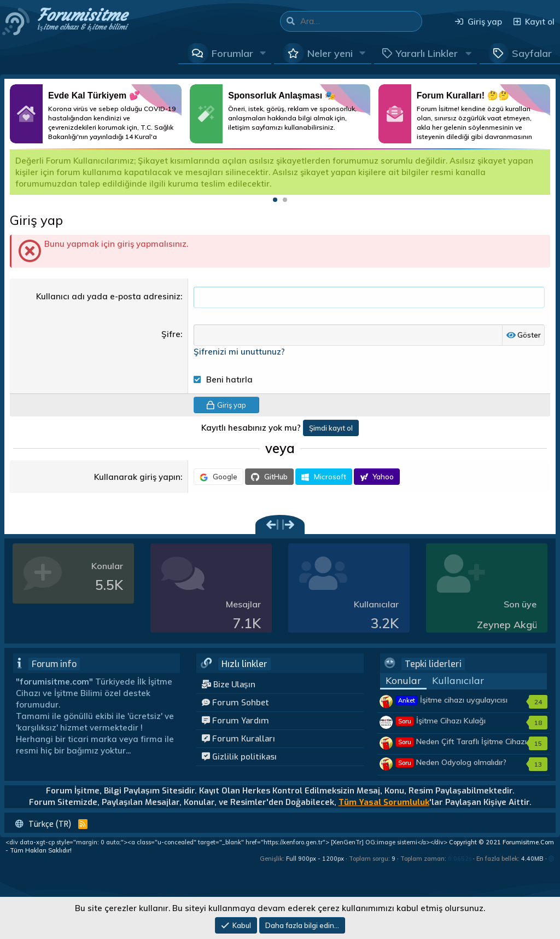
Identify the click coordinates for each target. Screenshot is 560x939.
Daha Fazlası (96, 114)
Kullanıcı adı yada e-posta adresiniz (108, 296)
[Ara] (361, 21)
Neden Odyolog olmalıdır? (451, 763)
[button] (263, 53)
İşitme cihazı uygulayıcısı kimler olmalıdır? (451, 706)
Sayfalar (532, 53)
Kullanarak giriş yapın (137, 477)
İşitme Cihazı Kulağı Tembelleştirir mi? (441, 727)
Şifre (171, 335)
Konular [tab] (403, 681)
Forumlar (232, 53)
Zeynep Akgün (510, 625)
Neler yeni (330, 53)
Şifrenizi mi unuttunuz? (239, 352)
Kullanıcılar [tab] (458, 681)
